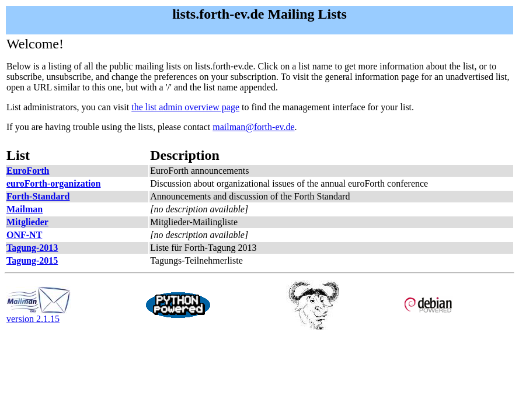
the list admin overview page (185, 107)
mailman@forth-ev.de (253, 127)
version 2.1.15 (39, 315)
